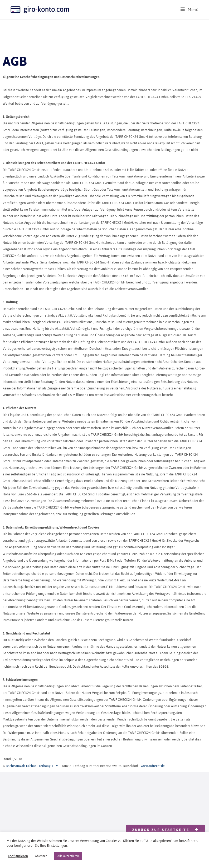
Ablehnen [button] (41, 856)
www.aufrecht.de (153, 766)
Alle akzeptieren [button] (68, 856)
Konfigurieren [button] (18, 856)
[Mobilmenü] (190, 10)
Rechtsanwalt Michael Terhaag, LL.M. (32, 766)
